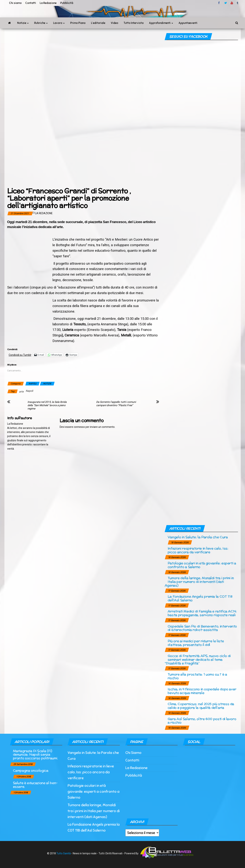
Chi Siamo (133, 753)
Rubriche (41, 23)
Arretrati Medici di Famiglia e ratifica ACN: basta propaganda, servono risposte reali (202, 613)
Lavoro (59, 23)
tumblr (238, 3)
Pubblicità (67, 3)
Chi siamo (15, 3)
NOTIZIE (47, 384)
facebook (220, 3)
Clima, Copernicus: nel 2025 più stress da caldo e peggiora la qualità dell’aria (201, 706)
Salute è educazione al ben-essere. (35, 785)
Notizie (23, 23)
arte (21, 392)
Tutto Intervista (134, 23)
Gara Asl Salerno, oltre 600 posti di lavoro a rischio (202, 721)
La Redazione (48, 3)
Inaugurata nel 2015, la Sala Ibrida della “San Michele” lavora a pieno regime (47, 405)
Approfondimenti (161, 23)
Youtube (232, 3)
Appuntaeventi (188, 23)
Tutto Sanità (64, 853)
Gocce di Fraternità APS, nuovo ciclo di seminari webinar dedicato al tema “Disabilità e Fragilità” (198, 659)
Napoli (29, 391)
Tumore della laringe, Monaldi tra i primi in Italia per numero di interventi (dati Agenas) (199, 582)
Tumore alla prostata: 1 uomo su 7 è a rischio (197, 676)
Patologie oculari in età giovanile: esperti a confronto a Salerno (202, 565)
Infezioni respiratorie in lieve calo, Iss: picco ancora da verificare (198, 550)
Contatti (31, 3)
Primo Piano (78, 23)
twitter (226, 3)
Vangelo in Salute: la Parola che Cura (198, 537)
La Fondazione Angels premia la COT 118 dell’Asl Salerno (200, 598)
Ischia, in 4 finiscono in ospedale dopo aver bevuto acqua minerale (202, 691)
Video (114, 23)
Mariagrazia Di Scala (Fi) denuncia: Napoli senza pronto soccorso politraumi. (35, 755)
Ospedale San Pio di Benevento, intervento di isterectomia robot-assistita (202, 628)
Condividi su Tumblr (20, 355)
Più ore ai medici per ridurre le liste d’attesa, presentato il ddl (196, 643)
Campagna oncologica (31, 770)
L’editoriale (98, 23)
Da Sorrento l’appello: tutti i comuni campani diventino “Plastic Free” (116, 404)
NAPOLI (32, 384)
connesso (79, 427)
